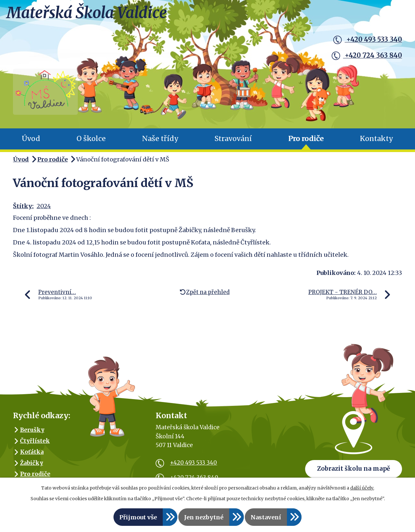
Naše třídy (160, 142)
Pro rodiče (306, 142)
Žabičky (32, 467)
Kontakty (377, 142)
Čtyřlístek (35, 444)
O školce (91, 142)
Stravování (233, 142)
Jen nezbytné (204, 517)
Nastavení (266, 517)
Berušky (32, 433)
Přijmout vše (138, 517)
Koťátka (32, 455)
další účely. (362, 488)
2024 (44, 210)
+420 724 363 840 (365, 55)
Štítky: (23, 210)
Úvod (31, 142)
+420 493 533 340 (366, 40)
